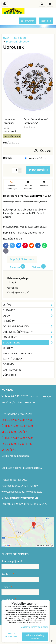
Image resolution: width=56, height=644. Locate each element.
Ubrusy (8, 348)
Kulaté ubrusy (13, 359)
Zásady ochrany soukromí (35, 627)
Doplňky (9, 364)
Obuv (29, 316)
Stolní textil (29, 342)
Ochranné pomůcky (29, 326)
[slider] (29, 127)
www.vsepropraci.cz (13, 491)
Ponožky (9, 321)
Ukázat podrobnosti (12, 635)
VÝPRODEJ (9, 375)
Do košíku (38, 170)
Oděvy (29, 305)
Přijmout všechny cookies (35, 637)
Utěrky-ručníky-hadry (29, 332)
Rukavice (29, 310)
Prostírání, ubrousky (17, 353)
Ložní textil (29, 337)
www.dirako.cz (34, 491)
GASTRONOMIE (12, 369)
